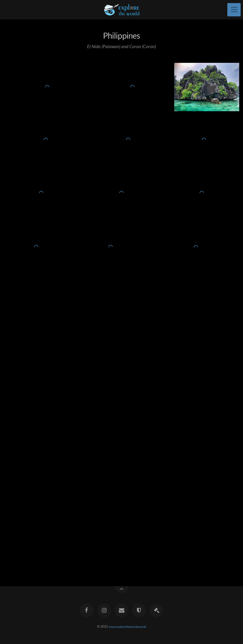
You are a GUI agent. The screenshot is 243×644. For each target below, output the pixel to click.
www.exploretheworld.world (127, 626)
